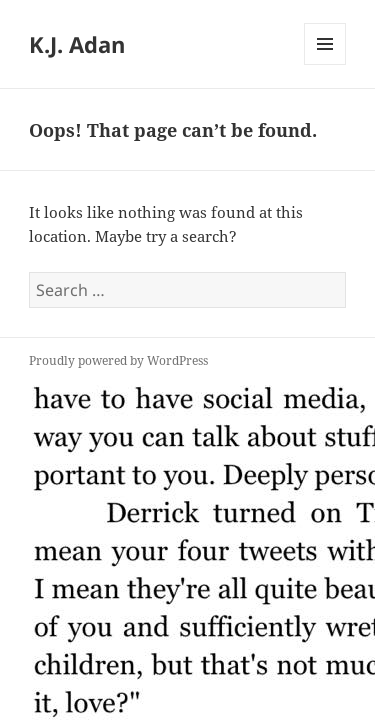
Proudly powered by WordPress (118, 360)
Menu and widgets (325, 64)
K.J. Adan (77, 44)
